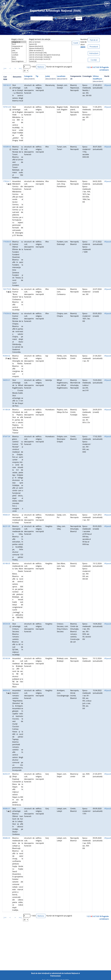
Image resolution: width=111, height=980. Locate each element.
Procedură (94, 47)
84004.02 (7, 690)
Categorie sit (19, 42)
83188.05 (7, 563)
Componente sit (19, 46)
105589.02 (7, 147)
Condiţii (94, 60)
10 (100, 67)
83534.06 (7, 624)
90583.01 (7, 515)
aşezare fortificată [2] (50, 48)
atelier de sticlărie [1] (50, 51)
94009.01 (7, 380)
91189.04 (7, 410)
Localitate (19, 55)
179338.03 (7, 242)
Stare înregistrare (19, 61)
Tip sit (19, 44)
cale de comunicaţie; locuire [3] (50, 59)
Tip (37, 76)
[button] (107, 4)
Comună (19, 53)
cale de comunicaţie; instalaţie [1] (50, 57)
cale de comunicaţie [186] (50, 53)
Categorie (28, 76)
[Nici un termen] (50, 42)
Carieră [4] (50, 61)
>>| (20, 68)
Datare (19, 59)
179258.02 (7, 313)
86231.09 (7, 526)
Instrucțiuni (94, 53)
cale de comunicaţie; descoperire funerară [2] (50, 55)
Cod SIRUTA (19, 48)
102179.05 (7, 289)
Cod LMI (70, 18)
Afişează (108, 85)
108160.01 (7, 85)
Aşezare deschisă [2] (50, 46)
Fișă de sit (94, 40)
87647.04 (7, 436)
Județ (19, 51)
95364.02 (7, 356)
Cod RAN (60, 18)
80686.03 (7, 838)
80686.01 (7, 809)
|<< (5, 68)
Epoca (19, 57)
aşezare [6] (50, 44)
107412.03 (7, 107)
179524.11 (7, 181)
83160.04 (7, 658)
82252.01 (7, 774)
